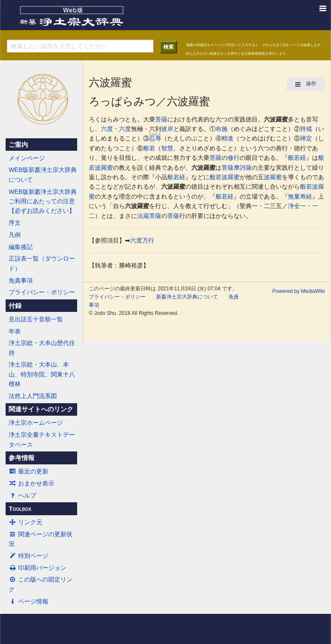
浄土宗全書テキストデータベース (42, 439)
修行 (234, 158)
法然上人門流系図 (33, 396)
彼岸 (167, 129)
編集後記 (21, 247)
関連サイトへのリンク (41, 409)
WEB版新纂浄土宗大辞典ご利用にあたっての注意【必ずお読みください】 (43, 201)
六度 (107, 129)
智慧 (167, 148)
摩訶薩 (243, 168)
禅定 (306, 138)
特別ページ (28, 556)
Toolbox (20, 509)
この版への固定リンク (41, 584)
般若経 (297, 158)
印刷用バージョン (37, 568)
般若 (149, 148)
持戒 (306, 129)
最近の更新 (28, 471)
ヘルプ (22, 495)
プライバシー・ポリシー (42, 292)
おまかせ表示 (31, 483)
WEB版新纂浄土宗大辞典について (43, 174)
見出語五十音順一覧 (36, 319)
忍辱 (155, 138)
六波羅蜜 (276, 119)
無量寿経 (300, 196)
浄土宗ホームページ (36, 423)
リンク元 (25, 522)
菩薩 (161, 119)
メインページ (27, 158)
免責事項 (21, 280)
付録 (15, 306)
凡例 (15, 235)
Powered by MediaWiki (299, 291)
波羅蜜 (104, 168)
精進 (228, 138)
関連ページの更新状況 (41, 539)
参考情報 (22, 458)
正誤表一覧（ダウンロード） (42, 263)
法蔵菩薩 (149, 216)
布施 (222, 129)
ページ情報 (28, 601)
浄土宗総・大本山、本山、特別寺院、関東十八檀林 (42, 374)
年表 (15, 331)
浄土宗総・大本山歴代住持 (42, 348)
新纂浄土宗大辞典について (187, 297)
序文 (15, 223)
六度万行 (142, 240)
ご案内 (18, 145)
